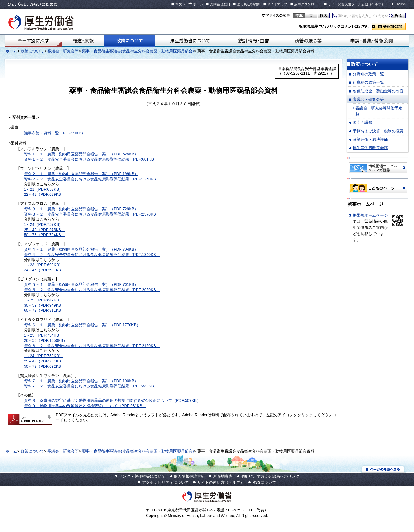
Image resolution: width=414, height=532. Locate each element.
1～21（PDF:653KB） (43, 189)
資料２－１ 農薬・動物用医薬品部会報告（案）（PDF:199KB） (81, 174)
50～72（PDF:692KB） (44, 366)
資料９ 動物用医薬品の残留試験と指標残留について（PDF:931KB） (85, 406)
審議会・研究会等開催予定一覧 (381, 111)
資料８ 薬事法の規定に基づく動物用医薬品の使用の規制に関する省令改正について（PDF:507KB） (112, 400)
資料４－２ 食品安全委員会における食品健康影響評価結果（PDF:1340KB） (92, 255)
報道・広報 (83, 41)
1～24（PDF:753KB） (43, 356)
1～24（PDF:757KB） (43, 224)
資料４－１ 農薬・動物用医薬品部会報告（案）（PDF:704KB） (81, 249)
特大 (323, 16)
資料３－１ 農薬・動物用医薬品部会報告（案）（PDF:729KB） (81, 209)
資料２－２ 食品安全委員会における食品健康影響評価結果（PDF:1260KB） (92, 179)
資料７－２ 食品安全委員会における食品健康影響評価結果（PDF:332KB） (91, 386)
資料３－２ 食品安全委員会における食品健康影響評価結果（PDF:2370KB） (92, 214)
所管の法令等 (308, 41)
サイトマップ (277, 4)
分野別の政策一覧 (368, 74)
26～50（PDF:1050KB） (46, 340)
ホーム (198, 4)
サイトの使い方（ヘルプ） (221, 482)
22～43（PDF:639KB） (44, 194)
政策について (130, 41)
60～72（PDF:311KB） (44, 310)
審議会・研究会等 (63, 51)
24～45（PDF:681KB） (44, 270)
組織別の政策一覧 (368, 82)
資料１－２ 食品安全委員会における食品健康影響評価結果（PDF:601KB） (91, 159)
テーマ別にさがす (33, 41)
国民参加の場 (389, 26)
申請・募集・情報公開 (372, 41)
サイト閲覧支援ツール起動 (348, 4)
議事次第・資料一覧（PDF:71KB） (55, 133)
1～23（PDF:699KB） (43, 265)
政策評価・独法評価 (370, 139)
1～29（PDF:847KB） (43, 300)
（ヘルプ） (376, 4)
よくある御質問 (249, 4)
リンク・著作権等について (142, 476)
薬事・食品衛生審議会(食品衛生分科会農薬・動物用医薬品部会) (138, 51)
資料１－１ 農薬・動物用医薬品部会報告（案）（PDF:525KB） (81, 154)
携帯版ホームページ (370, 215)
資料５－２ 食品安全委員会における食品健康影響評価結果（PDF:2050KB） (92, 290)
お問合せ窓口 (220, 4)
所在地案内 (223, 476)
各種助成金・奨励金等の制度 (378, 91)
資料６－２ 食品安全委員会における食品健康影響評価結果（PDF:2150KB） (92, 346)
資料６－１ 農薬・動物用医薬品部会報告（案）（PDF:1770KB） (82, 325)
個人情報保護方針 (189, 476)
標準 (299, 16)
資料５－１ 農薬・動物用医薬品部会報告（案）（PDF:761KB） (81, 284)
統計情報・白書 (254, 41)
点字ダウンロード (308, 4)
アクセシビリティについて (165, 482)
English (400, 4)
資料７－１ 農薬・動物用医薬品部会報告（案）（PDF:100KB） (81, 381)
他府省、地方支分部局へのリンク (270, 476)
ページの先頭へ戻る (383, 469)
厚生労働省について (190, 41)
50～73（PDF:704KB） (44, 235)
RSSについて (264, 482)
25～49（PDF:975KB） (44, 230)
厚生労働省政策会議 (370, 148)
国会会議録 (362, 122)
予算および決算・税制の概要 (378, 131)
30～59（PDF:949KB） (44, 305)
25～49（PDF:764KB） (44, 361)
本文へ (180, 4)
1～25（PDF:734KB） (43, 335)
